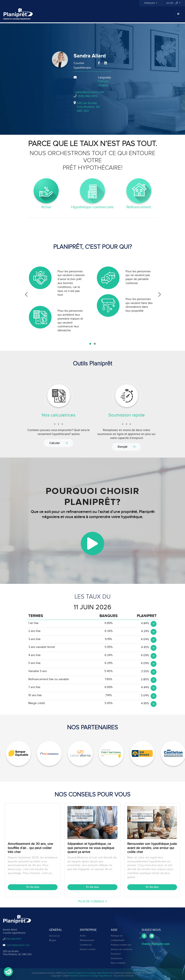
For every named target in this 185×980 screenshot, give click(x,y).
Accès (172, 3)
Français (150, 3)
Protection (116, 954)
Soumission (116, 959)
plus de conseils (92, 901)
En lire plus (33, 887)
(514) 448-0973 (88, 96)
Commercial (86, 945)
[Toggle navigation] (178, 14)
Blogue (53, 940)
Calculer (59, 443)
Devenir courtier (88, 949)
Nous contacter (118, 963)
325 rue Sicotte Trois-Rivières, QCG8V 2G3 (88, 107)
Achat (83, 936)
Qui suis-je (54, 936)
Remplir (126, 447)
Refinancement (87, 940)
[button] (90, 344)
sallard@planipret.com (90, 92)
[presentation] (26, 295)
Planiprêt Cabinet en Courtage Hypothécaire (88, 973)
